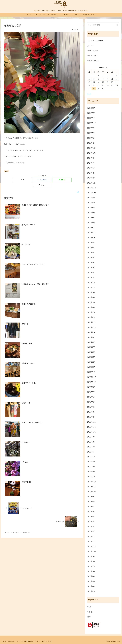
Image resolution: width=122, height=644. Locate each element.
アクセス (41, 641)
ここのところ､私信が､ (96, 41)
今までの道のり (93, 56)
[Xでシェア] (23, 180)
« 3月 (89, 93)
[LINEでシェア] (49, 180)
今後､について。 (94, 51)
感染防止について (51, 641)
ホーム (5, 641)
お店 (6, 171)
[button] (61, 180)
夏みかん (91, 46)
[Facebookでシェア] (36, 180)
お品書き (33, 641)
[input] (103, 25)
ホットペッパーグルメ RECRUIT (19, 641)
